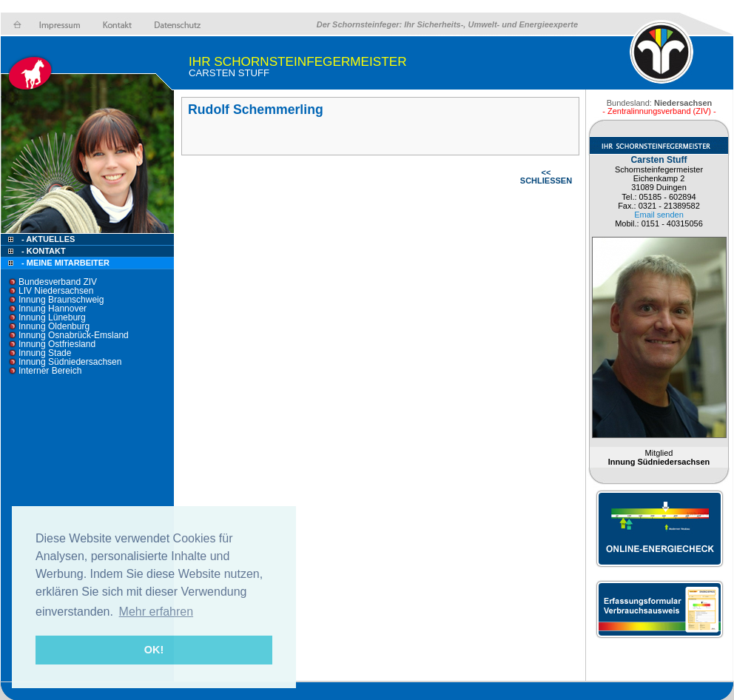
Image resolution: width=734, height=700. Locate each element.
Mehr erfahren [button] (156, 612)
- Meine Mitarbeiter (65, 263)
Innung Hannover (53, 309)
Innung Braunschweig (61, 300)
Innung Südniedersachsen (70, 362)
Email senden (659, 215)
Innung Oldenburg (54, 326)
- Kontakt (43, 251)
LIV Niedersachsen (56, 291)
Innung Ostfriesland (57, 344)
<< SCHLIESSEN (546, 176)
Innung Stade (45, 353)
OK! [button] (154, 650)
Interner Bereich (50, 371)
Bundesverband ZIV (58, 282)
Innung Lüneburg (52, 317)
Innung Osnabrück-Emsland (74, 335)
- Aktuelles (47, 239)
